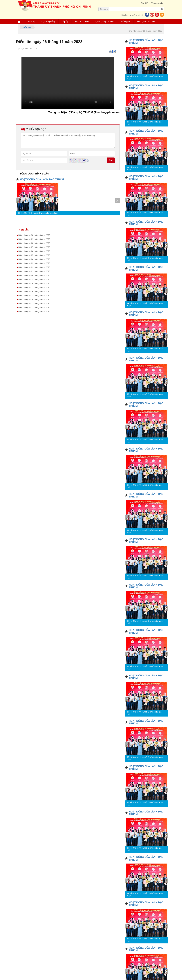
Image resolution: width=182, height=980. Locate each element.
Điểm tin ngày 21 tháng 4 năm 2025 (34, 271)
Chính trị (31, 22)
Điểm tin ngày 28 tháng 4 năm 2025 (34, 243)
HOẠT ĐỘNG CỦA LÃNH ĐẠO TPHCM (42, 179)
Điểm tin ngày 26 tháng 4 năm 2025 (34, 251)
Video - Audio (157, 3)
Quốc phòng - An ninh (105, 22)
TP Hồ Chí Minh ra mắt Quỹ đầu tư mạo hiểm (38, 213)
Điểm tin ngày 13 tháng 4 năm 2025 (34, 303)
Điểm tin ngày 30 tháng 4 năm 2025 (34, 235)
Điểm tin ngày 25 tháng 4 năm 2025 (34, 255)
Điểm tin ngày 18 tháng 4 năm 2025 (34, 283)
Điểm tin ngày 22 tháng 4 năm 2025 (34, 267)
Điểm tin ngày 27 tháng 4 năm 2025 (34, 247)
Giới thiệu (145, 3)
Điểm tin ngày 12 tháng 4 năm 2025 (34, 307)
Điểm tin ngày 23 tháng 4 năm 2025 (34, 263)
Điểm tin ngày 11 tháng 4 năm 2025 (34, 311)
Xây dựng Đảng (48, 22)
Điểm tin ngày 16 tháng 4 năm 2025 (34, 291)
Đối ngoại (126, 22)
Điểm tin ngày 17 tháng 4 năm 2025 (34, 287)
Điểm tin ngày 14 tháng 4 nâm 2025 (34, 299)
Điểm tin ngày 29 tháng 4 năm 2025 (34, 239)
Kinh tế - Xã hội (82, 22)
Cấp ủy (65, 22)
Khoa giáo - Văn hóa (146, 22)
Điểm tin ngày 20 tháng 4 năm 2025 (34, 275)
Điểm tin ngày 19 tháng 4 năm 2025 (34, 279)
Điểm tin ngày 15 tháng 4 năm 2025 (34, 295)
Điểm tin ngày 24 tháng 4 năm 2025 (34, 259)
